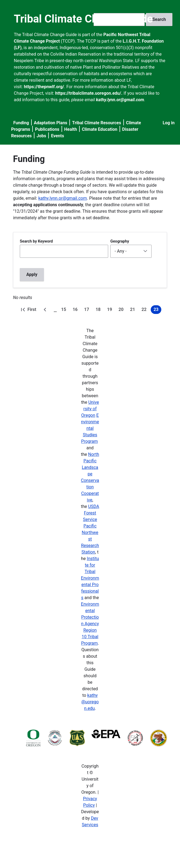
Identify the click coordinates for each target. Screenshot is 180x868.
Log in (169, 123)
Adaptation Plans (51, 123)
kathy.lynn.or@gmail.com (62, 198)
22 (145, 310)
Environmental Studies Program (90, 428)
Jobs (41, 136)
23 (157, 310)
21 (134, 310)
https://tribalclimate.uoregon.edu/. (89, 93)
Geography (120, 241)
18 (99, 310)
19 (111, 310)
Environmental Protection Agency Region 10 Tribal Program (90, 624)
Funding (21, 123)
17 (88, 310)
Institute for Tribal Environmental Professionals (90, 578)
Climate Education (100, 129)
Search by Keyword (36, 241)
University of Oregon (90, 409)
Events (57, 136)
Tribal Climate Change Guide (83, 19)
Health (71, 129)
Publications (47, 129)
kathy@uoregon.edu (90, 702)
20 (122, 310)
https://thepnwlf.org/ (44, 87)
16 (76, 310)
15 (65, 310)
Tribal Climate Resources (97, 123)
